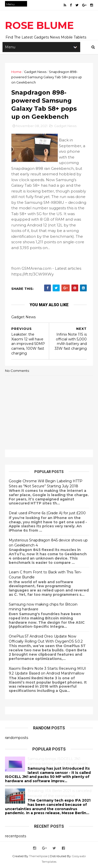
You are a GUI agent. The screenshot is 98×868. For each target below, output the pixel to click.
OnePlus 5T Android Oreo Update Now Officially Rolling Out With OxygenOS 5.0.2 (46, 639)
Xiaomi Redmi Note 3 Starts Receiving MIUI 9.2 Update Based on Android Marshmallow (47, 671)
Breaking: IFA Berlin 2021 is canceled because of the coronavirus (60, 793)
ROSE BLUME (39, 25)
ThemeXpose (38, 856)
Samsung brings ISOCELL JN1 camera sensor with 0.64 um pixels (58, 761)
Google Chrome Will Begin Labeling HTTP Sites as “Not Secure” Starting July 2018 (46, 484)
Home (16, 72)
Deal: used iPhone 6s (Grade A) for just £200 (47, 513)
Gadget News (35, 72)
